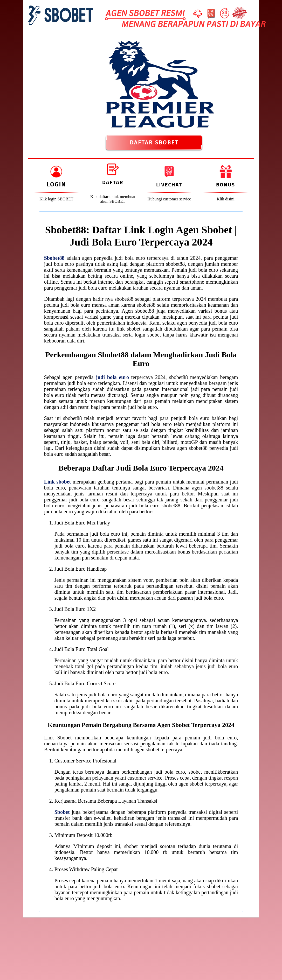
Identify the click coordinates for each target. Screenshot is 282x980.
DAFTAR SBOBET (154, 143)
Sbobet (62, 812)
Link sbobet (57, 482)
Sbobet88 (54, 258)
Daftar (113, 182)
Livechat (169, 184)
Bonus (226, 184)
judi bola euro (112, 377)
